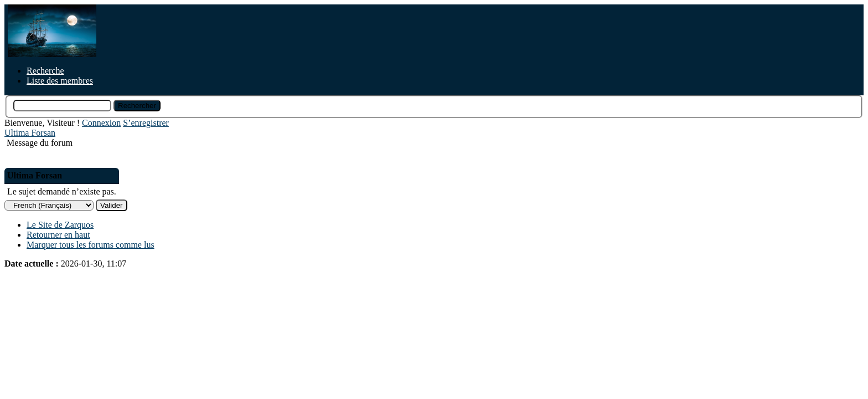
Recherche (45, 71)
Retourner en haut (58, 235)
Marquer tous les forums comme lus (91, 245)
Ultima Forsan (30, 133)
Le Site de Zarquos (60, 225)
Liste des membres (60, 81)
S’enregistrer (146, 123)
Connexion (101, 123)
